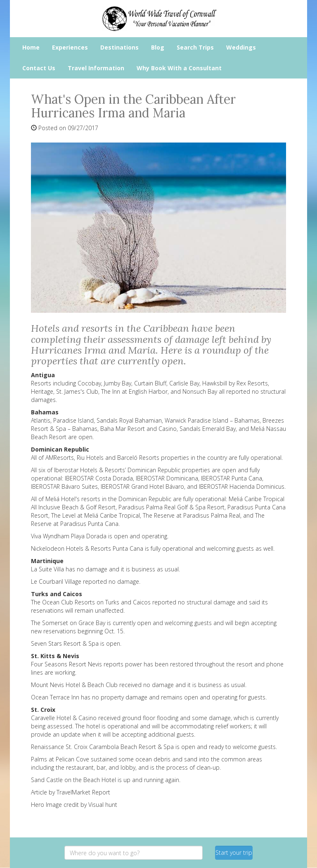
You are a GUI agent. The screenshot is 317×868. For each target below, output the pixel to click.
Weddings (241, 47)
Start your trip (234, 853)
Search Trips (195, 47)
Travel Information (96, 68)
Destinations (119, 47)
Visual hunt (103, 805)
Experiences (70, 47)
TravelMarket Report (83, 792)
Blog (158, 47)
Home (31, 47)
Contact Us (39, 68)
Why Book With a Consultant (179, 68)
